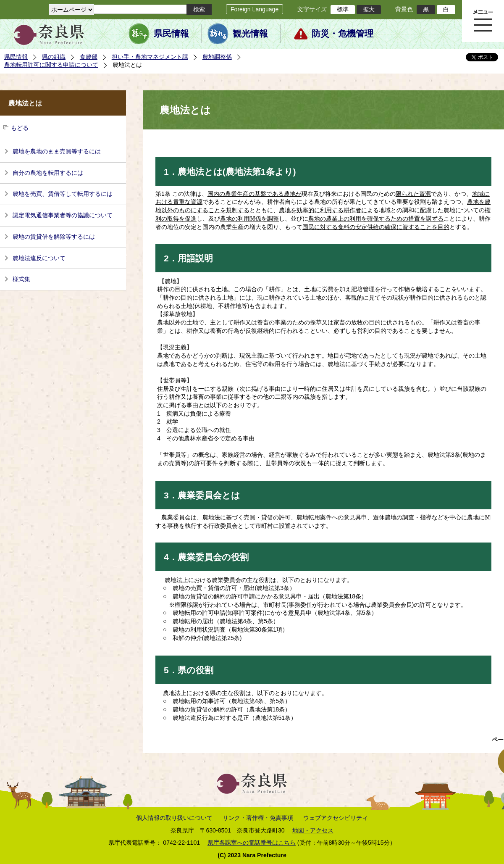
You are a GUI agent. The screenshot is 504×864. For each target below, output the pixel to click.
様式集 (21, 279)
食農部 (89, 57)
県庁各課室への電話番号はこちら (252, 843)
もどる (20, 128)
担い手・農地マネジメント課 (150, 57)
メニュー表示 (483, 21)
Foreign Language (255, 9)
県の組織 (54, 57)
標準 (343, 9)
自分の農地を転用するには (48, 173)
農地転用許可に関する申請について (51, 65)
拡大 (369, 9)
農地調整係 (217, 57)
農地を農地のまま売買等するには (57, 151)
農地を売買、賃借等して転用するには (63, 194)
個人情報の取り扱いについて (174, 818)
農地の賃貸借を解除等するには (54, 237)
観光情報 (250, 34)
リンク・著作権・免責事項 (258, 818)
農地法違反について (39, 258)
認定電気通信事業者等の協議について (63, 215)
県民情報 (171, 34)
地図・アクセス (313, 830)
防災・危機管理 (343, 34)
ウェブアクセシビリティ (336, 818)
